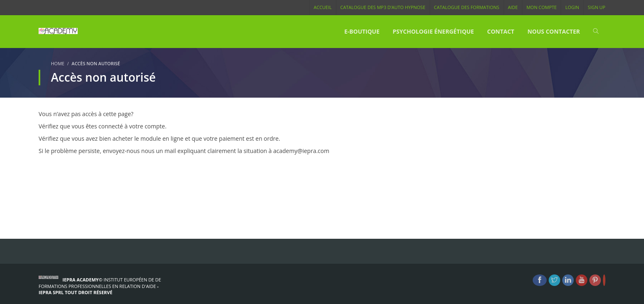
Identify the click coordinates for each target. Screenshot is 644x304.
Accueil (323, 7)
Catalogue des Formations (467, 7)
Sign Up (597, 7)
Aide (513, 7)
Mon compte (542, 7)
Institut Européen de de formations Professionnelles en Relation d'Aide (100, 283)
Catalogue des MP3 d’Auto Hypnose (383, 7)
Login (572, 7)
